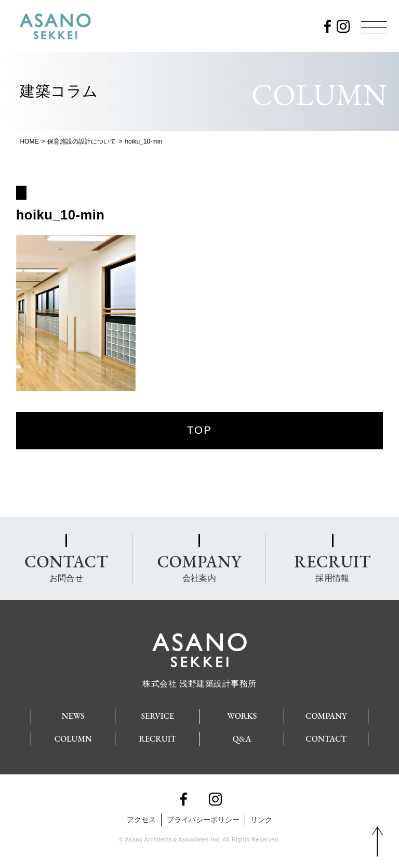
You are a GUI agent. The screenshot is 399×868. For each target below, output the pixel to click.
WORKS (242, 716)
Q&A (242, 739)
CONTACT (326, 739)
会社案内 (199, 567)
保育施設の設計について (82, 141)
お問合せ (66, 567)
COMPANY (326, 716)
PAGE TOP (377, 842)
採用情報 (332, 567)
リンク (261, 820)
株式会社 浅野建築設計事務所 (199, 679)
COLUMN (73, 739)
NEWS (73, 716)
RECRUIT (157, 739)
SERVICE (157, 716)
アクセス (141, 820)
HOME (29, 141)
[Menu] (374, 27)
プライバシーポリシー (203, 820)
